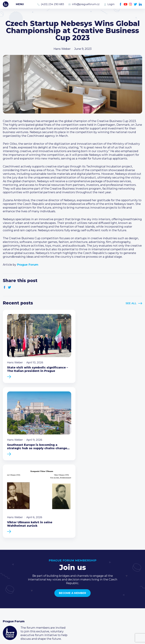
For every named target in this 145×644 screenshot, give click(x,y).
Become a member (72, 509)
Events (8, 591)
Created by (72, 639)
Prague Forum (6, 4)
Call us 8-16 (105, 587)
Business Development (19, 600)
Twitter (135, 4)
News (7, 587)
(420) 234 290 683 (52, 4)
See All (131, 303)
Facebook (121, 4)
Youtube (126, 4)
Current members (63, 587)
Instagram (130, 4)
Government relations (18, 605)
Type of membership (65, 591)
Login (111, 4)
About (7, 609)
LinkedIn (140, 4)
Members (10, 596)
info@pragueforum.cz (86, 4)
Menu (20, 4)
